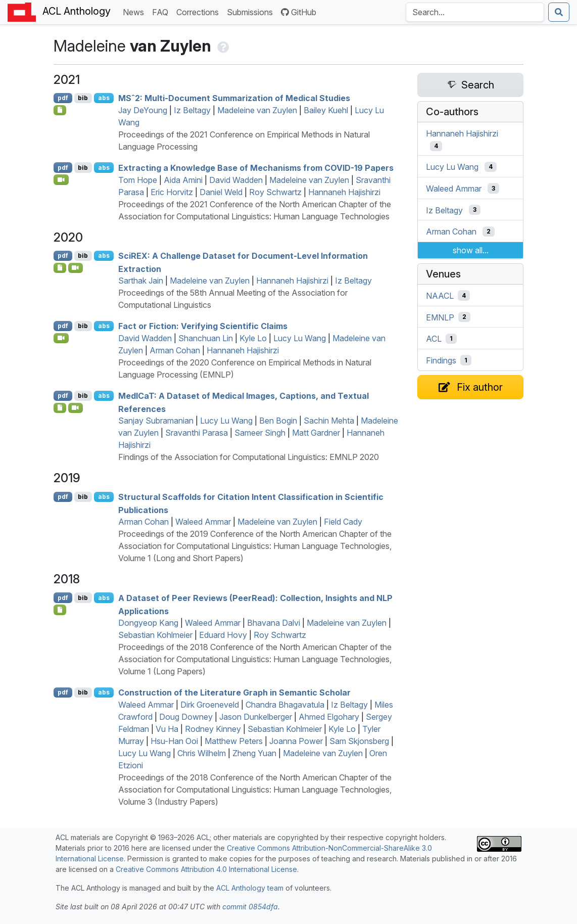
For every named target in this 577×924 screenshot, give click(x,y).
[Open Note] (60, 610)
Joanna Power (296, 741)
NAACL (440, 296)
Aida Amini (183, 180)
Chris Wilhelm (202, 753)
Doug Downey (186, 717)
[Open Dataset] (60, 268)
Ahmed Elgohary (329, 717)
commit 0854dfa (250, 907)
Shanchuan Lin (206, 338)
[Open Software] (60, 110)
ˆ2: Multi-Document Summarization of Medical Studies (234, 98)
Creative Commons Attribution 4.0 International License (206, 869)
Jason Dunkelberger (256, 717)
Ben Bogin (278, 421)
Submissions (252, 11)
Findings (441, 360)
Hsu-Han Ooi (174, 741)
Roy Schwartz (275, 192)
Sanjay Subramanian (156, 421)
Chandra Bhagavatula (285, 705)
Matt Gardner (316, 433)
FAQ (162, 11)
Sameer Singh (260, 433)
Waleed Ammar (203, 522)
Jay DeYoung (143, 110)
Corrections (200, 11)
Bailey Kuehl (326, 110)
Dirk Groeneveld (210, 705)
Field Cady (343, 522)
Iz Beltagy (192, 110)
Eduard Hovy (223, 635)
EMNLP (440, 317)
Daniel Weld (221, 192)
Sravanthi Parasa (197, 433)
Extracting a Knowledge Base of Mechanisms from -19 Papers (256, 168)
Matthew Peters (234, 741)
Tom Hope (138, 180)
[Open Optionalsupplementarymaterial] (60, 408)
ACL (434, 339)
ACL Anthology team (250, 888)
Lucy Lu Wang (300, 338)
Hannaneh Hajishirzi (344, 192)
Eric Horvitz (172, 192)
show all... (471, 250)
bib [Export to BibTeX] (83, 98)
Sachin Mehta (329, 421)
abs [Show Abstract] (104, 98)
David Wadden (236, 180)
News (135, 11)
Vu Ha (167, 729)
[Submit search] (559, 12)
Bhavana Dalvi (274, 623)
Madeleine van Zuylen (257, 110)
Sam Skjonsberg (359, 741)
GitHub (299, 12)
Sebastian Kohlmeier (155, 635)
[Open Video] (61, 179)
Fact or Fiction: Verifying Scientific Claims (203, 326)
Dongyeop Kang (148, 623)
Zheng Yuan (254, 753)
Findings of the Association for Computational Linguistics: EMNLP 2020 (249, 457)
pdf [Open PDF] (63, 98)
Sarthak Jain (141, 281)
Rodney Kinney (213, 729)
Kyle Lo (253, 338)
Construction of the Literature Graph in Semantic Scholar (234, 692)
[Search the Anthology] (475, 12)
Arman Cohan (175, 350)
